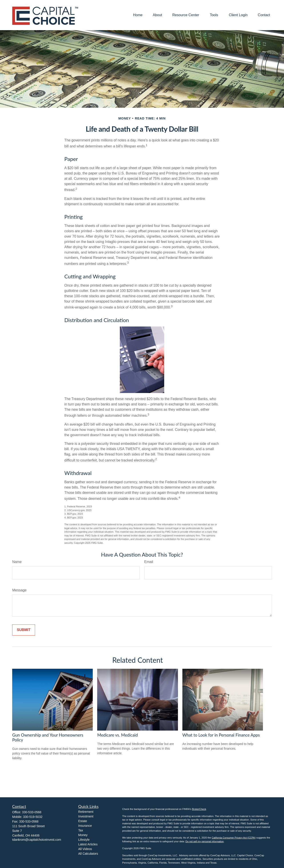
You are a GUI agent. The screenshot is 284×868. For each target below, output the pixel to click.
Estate (83, 821)
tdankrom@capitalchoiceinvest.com (37, 840)
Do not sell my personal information (205, 841)
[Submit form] (24, 630)
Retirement (86, 812)
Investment (86, 816)
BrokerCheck (199, 809)
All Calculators (88, 854)
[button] (138, 15)
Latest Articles (88, 844)
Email (149, 562)
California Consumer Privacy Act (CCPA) (234, 838)
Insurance (85, 826)
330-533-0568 (32, 812)
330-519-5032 (33, 817)
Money (83, 835)
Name (17, 562)
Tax (81, 830)
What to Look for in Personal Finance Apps (221, 735)
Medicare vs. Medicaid (117, 735)
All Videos (85, 849)
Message (19, 590)
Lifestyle (84, 840)
